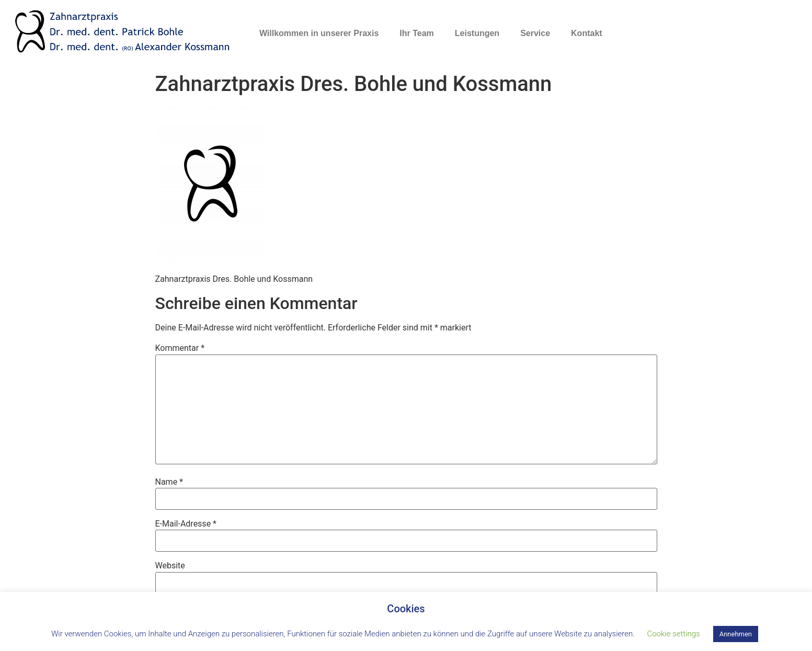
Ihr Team (417, 33)
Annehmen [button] (736, 634)
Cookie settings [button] (673, 634)
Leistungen (477, 33)
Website (170, 566)
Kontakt (587, 33)
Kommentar (180, 348)
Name (169, 482)
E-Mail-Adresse (186, 524)
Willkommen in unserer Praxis (319, 33)
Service (535, 33)
